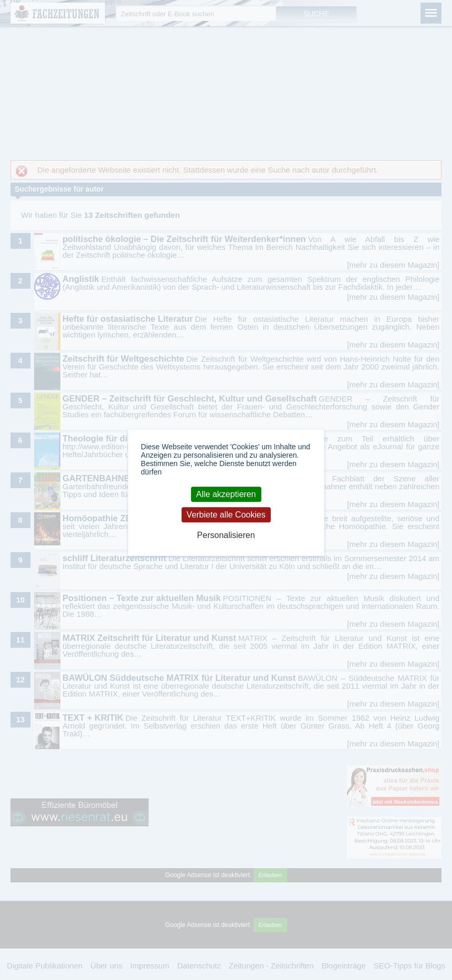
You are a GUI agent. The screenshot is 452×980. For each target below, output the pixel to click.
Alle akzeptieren (226, 494)
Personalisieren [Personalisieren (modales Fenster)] (226, 535)
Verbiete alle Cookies (226, 515)
